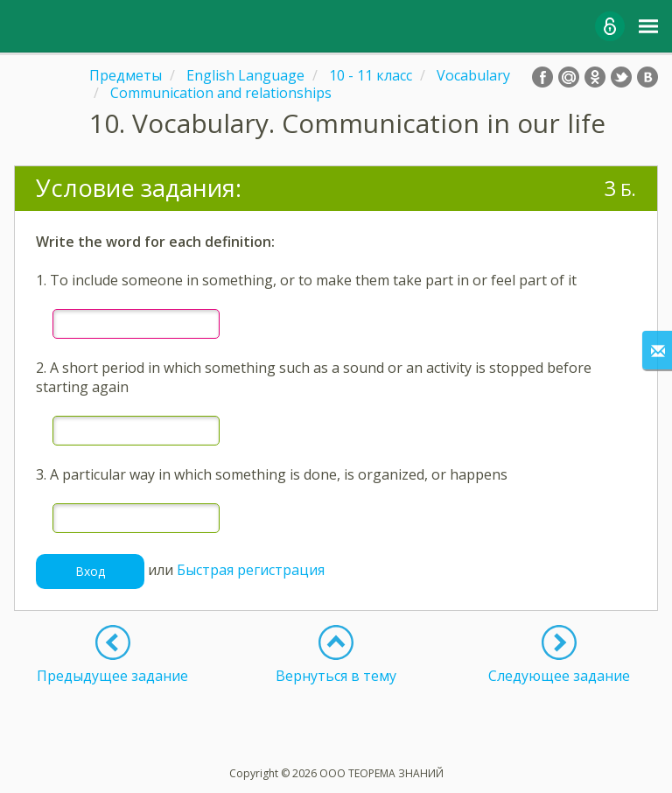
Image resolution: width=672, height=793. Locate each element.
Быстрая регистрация (251, 570)
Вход (90, 571)
